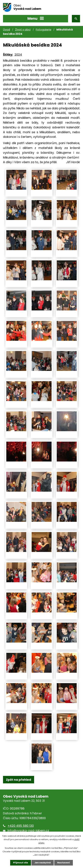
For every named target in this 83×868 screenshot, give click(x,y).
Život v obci (23, 30)
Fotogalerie (43, 30)
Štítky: (8, 55)
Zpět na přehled (19, 780)
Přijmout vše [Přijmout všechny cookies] (21, 863)
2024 (18, 55)
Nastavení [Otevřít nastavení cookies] (64, 863)
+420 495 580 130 (21, 826)
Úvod (6, 30)
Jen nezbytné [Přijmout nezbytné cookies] (43, 863)
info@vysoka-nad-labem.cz (28, 830)
